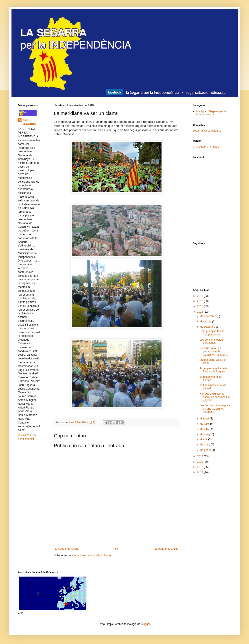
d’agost (205, 419)
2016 (201, 306)
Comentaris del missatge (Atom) (91, 555)
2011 (201, 472)
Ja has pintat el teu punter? (211, 378)
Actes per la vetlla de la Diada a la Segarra (214, 370)
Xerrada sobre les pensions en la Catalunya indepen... (214, 351)
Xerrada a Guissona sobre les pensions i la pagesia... (215, 397)
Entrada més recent (67, 549)
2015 (201, 312)
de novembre (209, 316)
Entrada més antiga (167, 549)
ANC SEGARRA (29, 122)
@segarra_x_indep (208, 147)
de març (206, 445)
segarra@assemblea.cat (207, 131)
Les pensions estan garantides (211, 341)
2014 (201, 456)
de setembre (208, 327)
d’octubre (206, 322)
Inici (117, 549)
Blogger (145, 624)
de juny (205, 429)
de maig (205, 434)
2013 (201, 462)
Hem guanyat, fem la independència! (212, 333)
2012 (201, 467)
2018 (201, 296)
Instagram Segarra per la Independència (211, 113)
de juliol (205, 424)
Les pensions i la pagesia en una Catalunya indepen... (215, 409)
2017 (201, 301)
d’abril (204, 439)
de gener (206, 450)
